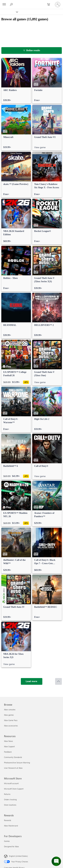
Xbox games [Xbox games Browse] (9, 715)
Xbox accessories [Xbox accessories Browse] (11, 726)
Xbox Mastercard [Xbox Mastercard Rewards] (11, 826)
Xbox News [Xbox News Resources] (8, 741)
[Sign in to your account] (58, 5)
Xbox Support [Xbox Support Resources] (9, 746)
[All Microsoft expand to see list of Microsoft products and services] (4, 5)
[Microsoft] (31, 3)
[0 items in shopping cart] (50, 5)
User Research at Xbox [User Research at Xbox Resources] (13, 768)
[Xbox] (9, 12)
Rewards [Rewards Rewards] (8, 820)
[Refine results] (32, 51)
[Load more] (32, 681)
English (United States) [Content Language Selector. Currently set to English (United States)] (18, 856)
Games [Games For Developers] (7, 841)
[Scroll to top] (58, 681)
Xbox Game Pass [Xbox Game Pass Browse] (11, 720)
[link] (16, 81)
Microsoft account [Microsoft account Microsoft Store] (11, 783)
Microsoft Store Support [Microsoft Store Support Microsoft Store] (14, 789)
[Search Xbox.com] (12, 4)
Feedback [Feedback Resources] (8, 752)
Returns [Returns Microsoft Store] (7, 794)
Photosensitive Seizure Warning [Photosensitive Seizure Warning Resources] (17, 763)
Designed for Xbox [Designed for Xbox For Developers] (11, 846)
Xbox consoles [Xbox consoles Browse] (10, 710)
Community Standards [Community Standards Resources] (13, 757)
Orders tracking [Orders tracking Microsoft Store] (10, 799)
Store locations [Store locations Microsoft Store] (10, 805)
